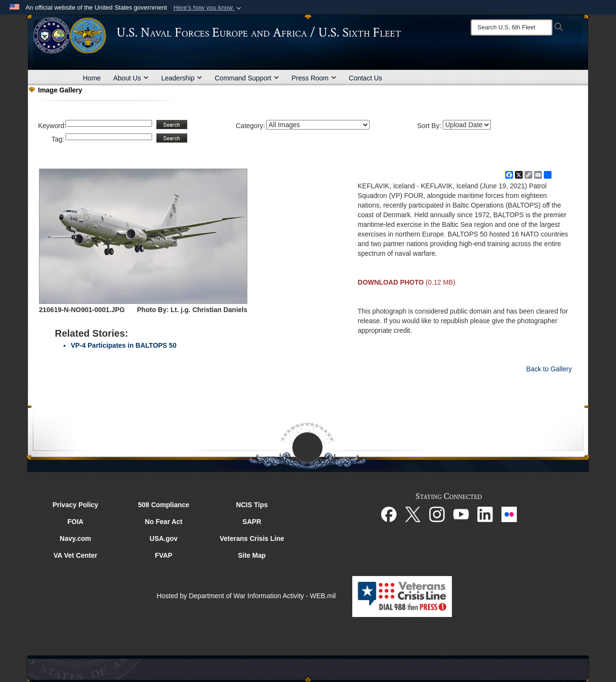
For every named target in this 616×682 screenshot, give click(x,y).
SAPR (252, 522)
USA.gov (164, 538)
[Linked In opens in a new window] (485, 514)
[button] (208, 8)
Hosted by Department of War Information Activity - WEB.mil (246, 596)
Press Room (314, 78)
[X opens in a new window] (413, 514)
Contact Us (366, 78)
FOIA (75, 522)
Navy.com (75, 538)
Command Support (247, 78)
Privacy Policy (75, 505)
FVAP (164, 555)
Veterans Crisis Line (252, 538)
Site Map (252, 555)
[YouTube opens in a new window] (461, 514)
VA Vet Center (75, 555)
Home (92, 78)
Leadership (182, 78)
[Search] (512, 27)
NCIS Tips (252, 505)
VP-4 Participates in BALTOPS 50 (124, 345)
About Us (131, 78)
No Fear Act (164, 522)
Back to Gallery (549, 369)
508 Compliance (164, 505)
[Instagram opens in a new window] (437, 514)
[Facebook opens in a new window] (389, 514)
